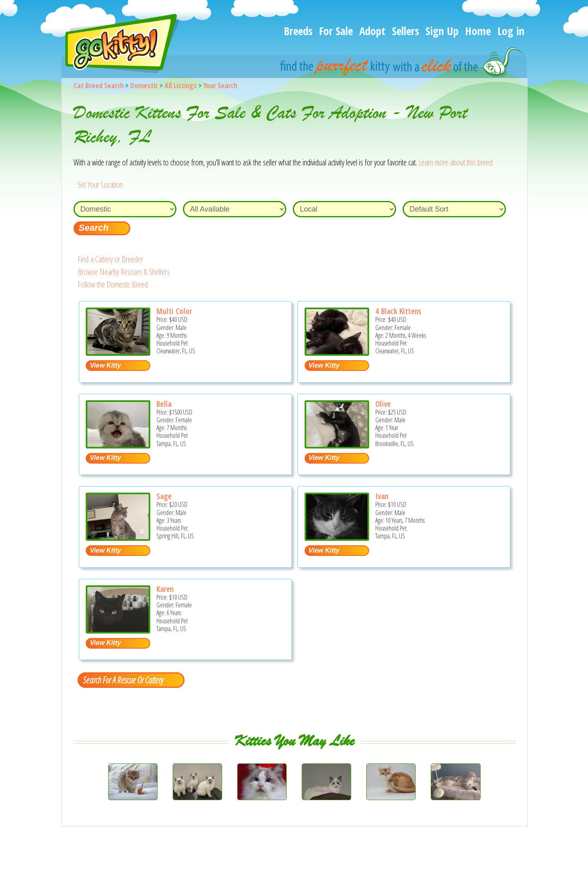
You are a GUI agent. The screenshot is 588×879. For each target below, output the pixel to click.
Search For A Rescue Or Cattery (123, 680)
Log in (511, 31)
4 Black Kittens (398, 311)
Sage (164, 496)
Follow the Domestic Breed (113, 284)
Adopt (372, 31)
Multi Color (174, 311)
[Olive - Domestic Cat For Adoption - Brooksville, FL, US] (337, 445)
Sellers (405, 31)
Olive (383, 404)
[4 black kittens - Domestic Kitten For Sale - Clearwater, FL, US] (337, 353)
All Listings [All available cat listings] (181, 85)
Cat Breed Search (99, 85)
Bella (164, 404)
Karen (165, 589)
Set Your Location (100, 184)
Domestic (144, 85)
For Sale (336, 31)
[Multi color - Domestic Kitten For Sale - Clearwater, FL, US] (118, 353)
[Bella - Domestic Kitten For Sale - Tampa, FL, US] (118, 445)
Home (478, 31)
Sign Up (442, 31)
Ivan (382, 496)
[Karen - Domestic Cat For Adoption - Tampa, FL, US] (118, 630)
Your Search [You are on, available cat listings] (220, 85)
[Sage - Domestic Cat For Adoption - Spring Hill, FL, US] (118, 538)
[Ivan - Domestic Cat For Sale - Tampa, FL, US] (337, 538)
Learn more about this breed (455, 162)
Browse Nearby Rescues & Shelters (124, 272)
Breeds (298, 31)
